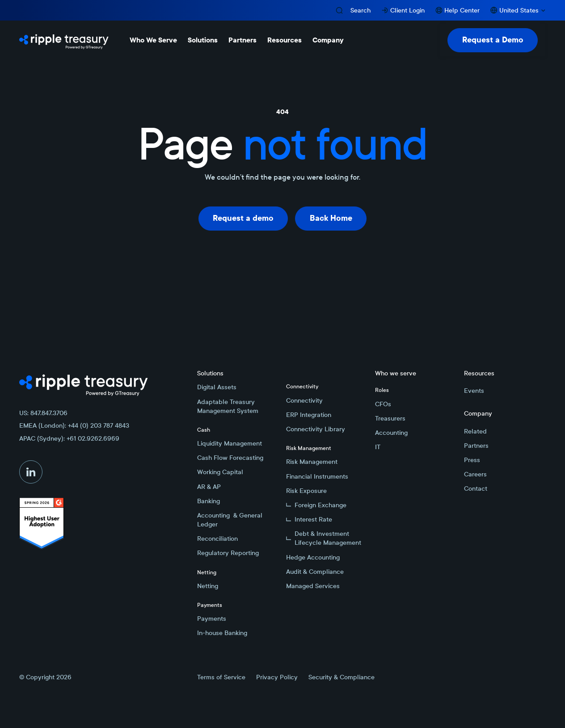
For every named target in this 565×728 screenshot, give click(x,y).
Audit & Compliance (315, 572)
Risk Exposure (306, 491)
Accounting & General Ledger (230, 520)
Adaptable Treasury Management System (228, 406)
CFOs (383, 404)
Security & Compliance (342, 677)
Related (475, 431)
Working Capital (220, 472)
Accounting (391, 433)
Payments (212, 619)
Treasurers (390, 418)
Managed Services (313, 586)
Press (472, 460)
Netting (208, 586)
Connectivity (304, 400)
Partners (476, 446)
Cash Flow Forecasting (230, 458)
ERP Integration (309, 415)
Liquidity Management (230, 443)
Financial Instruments (317, 476)
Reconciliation (217, 539)
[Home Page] (64, 40)
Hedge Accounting (313, 557)
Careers (475, 474)
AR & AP (209, 487)
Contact (476, 488)
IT (378, 447)
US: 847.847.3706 (43, 413)
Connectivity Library (316, 429)
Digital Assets (217, 387)
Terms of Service (221, 677)
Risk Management (312, 462)
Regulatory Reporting (228, 553)
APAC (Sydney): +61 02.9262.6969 (69, 438)
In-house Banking (222, 633)
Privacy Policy (277, 677)
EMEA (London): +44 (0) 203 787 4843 (74, 425)
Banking (209, 501)
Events (474, 391)
